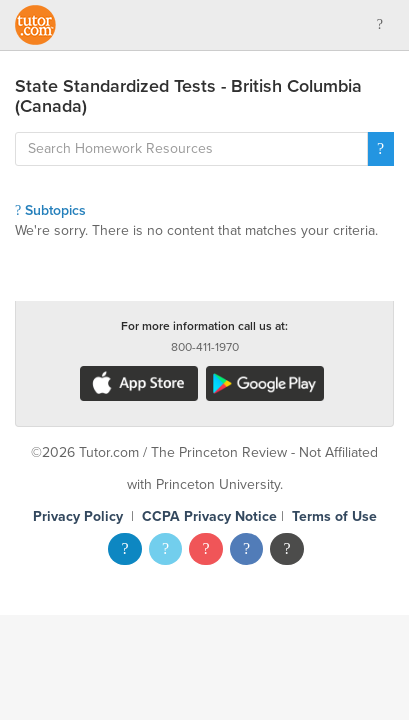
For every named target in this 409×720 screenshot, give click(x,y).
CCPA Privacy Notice (209, 516)
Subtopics (50, 210)
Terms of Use (334, 516)
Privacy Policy (78, 516)
